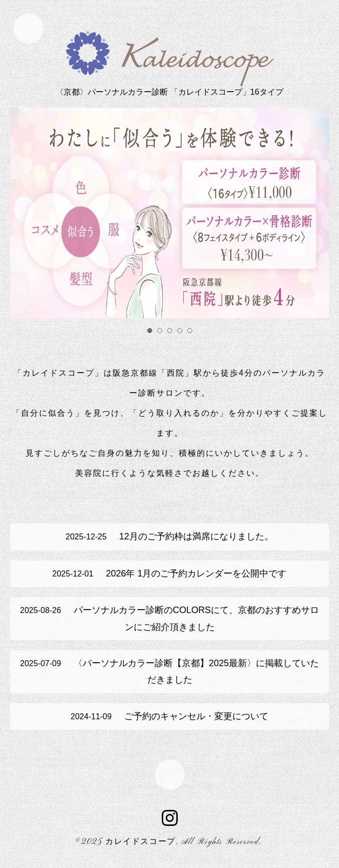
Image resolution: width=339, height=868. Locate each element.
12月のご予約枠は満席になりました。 (170, 536)
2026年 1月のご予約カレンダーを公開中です (170, 573)
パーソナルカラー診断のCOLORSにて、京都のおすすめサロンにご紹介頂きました (170, 618)
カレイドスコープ (140, 842)
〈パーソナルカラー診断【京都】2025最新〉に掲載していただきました (170, 671)
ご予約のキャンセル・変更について (170, 716)
